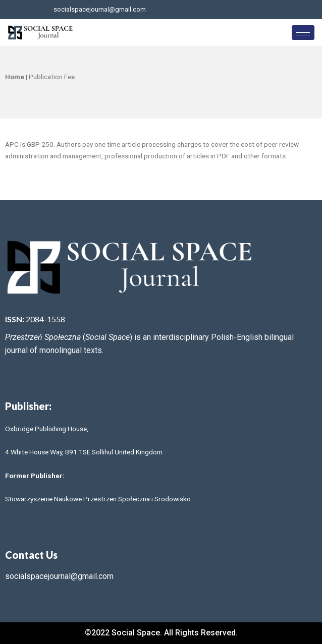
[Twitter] (260, 10)
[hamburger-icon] (303, 33)
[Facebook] (243, 10)
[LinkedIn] (277, 10)
